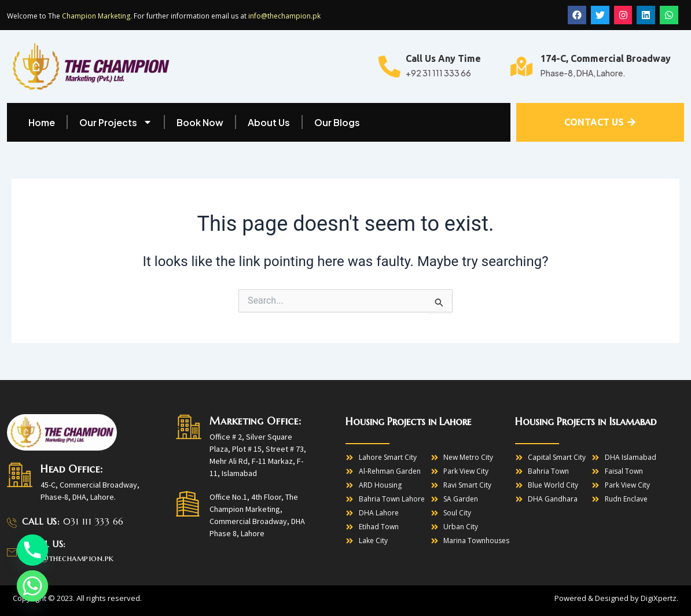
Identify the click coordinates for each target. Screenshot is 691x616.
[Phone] (32, 550)
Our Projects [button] (116, 122)
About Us (269, 122)
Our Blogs (337, 122)
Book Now (200, 122)
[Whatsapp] (32, 586)
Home (42, 122)
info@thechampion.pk (284, 16)
